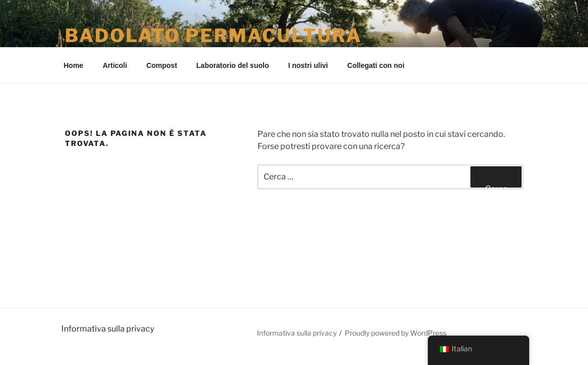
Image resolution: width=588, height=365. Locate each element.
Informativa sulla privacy (297, 333)
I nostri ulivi (308, 65)
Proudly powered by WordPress (396, 333)
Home (74, 65)
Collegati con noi (376, 65)
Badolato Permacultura (213, 35)
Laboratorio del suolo (232, 65)
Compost (162, 65)
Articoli (115, 65)
